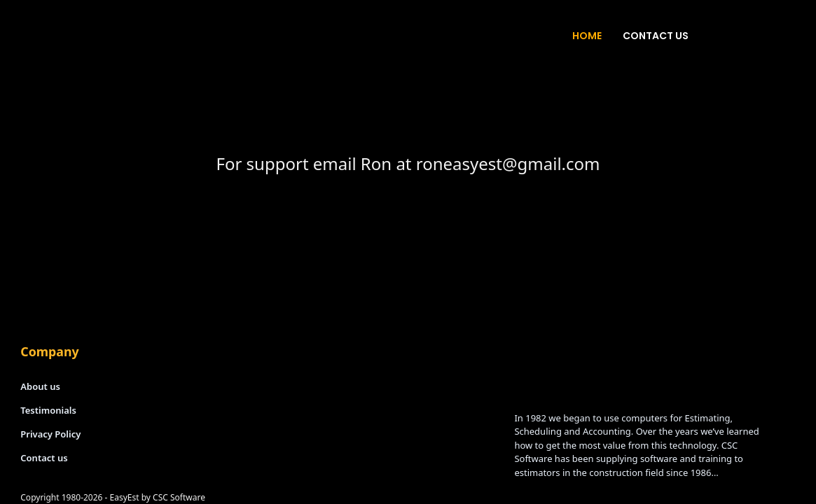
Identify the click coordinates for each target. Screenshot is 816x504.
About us (40, 386)
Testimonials (48, 410)
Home (587, 36)
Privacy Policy (50, 434)
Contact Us (656, 36)
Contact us (44, 458)
